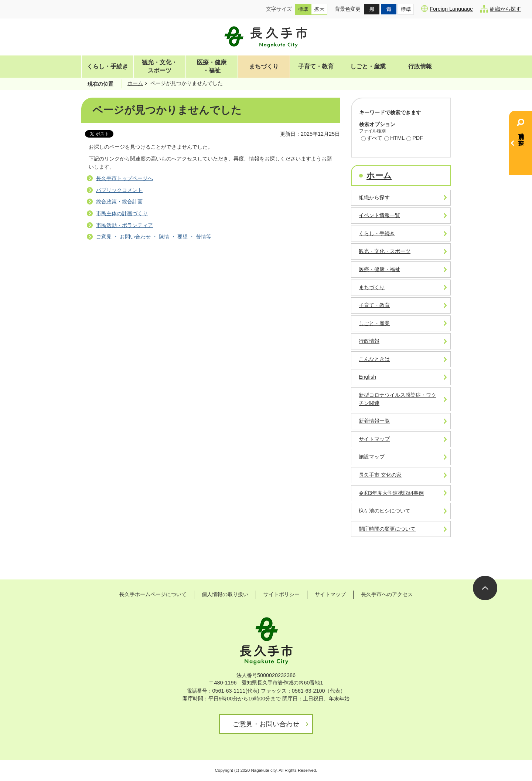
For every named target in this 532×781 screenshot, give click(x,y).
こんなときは (374, 359)
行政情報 (420, 66)
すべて (372, 139)
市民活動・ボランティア (125, 225)
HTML (394, 139)
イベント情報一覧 (379, 215)
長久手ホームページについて (153, 594)
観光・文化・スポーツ (160, 66)
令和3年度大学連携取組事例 (391, 493)
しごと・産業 (368, 66)
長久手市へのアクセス (387, 594)
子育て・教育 (316, 66)
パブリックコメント (119, 190)
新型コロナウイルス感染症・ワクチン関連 (398, 399)
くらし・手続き (108, 66)
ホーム (135, 83)
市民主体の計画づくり (122, 213)
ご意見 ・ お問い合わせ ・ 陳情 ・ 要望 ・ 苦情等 (154, 237)
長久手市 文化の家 (380, 475)
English (367, 377)
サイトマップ (374, 439)
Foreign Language (447, 9)
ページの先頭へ (485, 588)
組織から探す (501, 9)
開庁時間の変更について (387, 529)
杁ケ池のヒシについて (385, 511)
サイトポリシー (282, 594)
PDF (415, 139)
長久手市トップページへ (125, 178)
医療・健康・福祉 (212, 66)
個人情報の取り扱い (225, 594)
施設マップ (372, 457)
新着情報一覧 (374, 421)
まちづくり (264, 66)
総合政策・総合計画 (119, 202)
